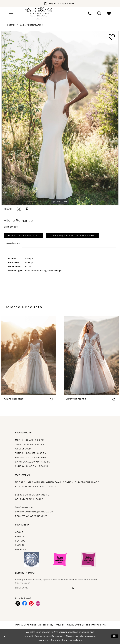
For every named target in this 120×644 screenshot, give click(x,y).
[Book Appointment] (60, 3)
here (79, 640)
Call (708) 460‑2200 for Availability (73, 236)
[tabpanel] (60, 118)
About (19, 532)
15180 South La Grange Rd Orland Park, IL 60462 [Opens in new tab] (32, 497)
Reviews (20, 541)
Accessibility (46, 625)
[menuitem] (11, 13)
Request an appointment (31, 516)
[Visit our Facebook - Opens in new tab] (24, 603)
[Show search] (99, 13)
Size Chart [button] (11, 227)
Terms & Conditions (25, 625)
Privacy (60, 625)
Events (20, 537)
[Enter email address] (45, 588)
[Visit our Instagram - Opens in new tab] (38, 603)
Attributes (13, 244)
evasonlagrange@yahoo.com (34, 512)
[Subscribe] (73, 588)
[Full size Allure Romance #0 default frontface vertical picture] (60, 118)
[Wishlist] (109, 13)
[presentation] (29, 355)
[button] (11, 13)
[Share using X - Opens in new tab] (19, 209)
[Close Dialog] (5, 636)
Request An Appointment (24, 236)
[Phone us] (90, 13)
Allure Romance (32, 25)
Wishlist (21, 550)
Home (11, 25)
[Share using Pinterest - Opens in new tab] (27, 209)
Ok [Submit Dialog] (115, 636)
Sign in (20, 545)
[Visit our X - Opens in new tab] (18, 603)
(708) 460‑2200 (24, 508)
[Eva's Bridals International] (39, 13)
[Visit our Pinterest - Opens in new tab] (31, 603)
